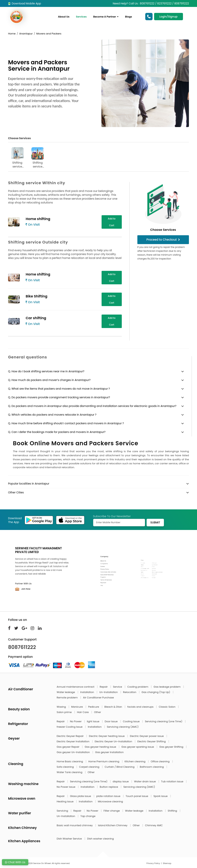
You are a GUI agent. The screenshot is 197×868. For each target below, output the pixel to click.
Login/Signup (169, 17)
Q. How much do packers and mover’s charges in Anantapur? (49, 380)
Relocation (130, 692)
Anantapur (26, 34)
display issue (121, 781)
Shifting (173, 811)
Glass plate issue (81, 796)
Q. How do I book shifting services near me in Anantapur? (46, 371)
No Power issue (66, 787)
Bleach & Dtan (113, 707)
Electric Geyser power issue (147, 736)
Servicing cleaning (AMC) (123, 727)
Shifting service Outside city (38, 158)
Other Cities (16, 492)
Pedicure (94, 707)
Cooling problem (138, 687)
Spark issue (161, 796)
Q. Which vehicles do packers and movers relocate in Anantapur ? (52, 415)
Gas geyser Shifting (172, 747)
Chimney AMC (154, 825)
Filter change (112, 811)
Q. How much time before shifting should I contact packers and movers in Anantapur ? (66, 423)
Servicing (63, 811)
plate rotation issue (109, 796)
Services (81, 17)
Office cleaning (160, 761)
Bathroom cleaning (152, 767)
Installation (87, 692)
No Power (76, 721)
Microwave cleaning (110, 801)
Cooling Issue (132, 721)
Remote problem (68, 698)
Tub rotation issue (172, 781)
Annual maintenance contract (76, 687)
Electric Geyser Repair (71, 736)
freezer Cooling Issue (70, 727)
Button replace (109, 787)
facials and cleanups (141, 707)
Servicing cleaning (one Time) (164, 721)
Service (118, 687)
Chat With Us (15, 862)
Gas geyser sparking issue (138, 747)
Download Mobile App (25, 3)
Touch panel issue (137, 796)
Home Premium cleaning (104, 761)
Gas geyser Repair (68, 747)
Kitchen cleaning (135, 761)
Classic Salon (167, 707)
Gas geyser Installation (109, 752)
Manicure (77, 707)
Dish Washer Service (70, 839)
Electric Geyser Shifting (152, 741)
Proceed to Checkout (163, 240)
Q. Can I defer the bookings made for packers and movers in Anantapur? (57, 432)
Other (98, 712)
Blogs (129, 17)
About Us (64, 17)
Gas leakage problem (167, 687)
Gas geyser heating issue (101, 747)
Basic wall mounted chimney (75, 825)
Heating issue (66, 801)
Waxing (62, 707)
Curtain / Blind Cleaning (120, 767)
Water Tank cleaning (70, 772)
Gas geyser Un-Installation (74, 752)
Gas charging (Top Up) (156, 692)
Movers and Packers (49, 34)
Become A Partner (106, 17)
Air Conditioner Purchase (98, 698)
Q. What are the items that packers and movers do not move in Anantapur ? (59, 389)
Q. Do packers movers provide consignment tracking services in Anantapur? (59, 397)
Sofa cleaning (66, 767)
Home (12, 34)
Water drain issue (145, 781)
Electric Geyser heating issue (107, 736)
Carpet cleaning (90, 767)
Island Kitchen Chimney (113, 825)
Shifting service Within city (17, 158)
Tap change (88, 816)
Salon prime (65, 712)
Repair (104, 687)
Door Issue (111, 721)
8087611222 (22, 647)
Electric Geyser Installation (73, 741)
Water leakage (66, 692)
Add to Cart (112, 222)
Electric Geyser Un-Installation (114, 741)
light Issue (93, 721)
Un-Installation (109, 692)
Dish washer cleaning (100, 839)
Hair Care (83, 712)
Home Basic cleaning (70, 761)
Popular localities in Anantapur (29, 484)
